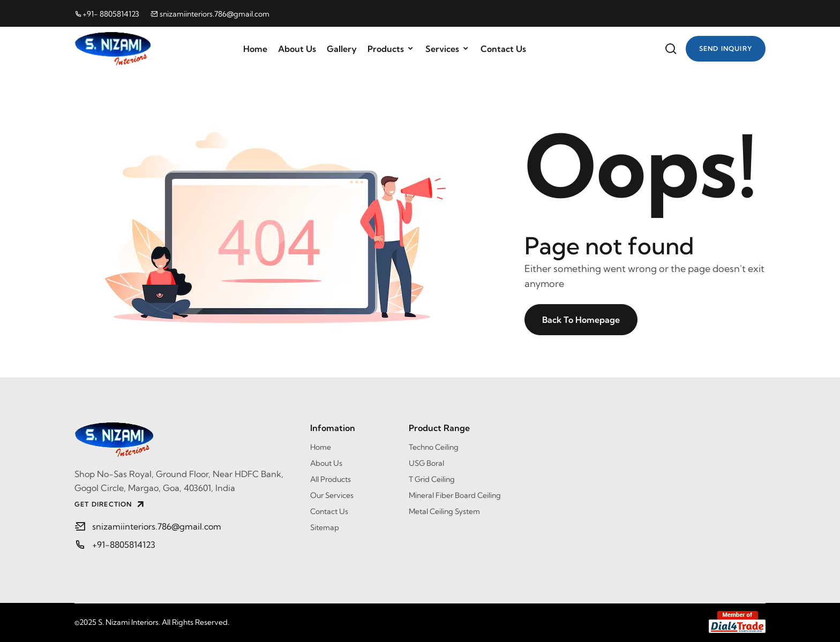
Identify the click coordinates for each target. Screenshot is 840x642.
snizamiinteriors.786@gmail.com (210, 14)
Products (391, 49)
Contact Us (503, 49)
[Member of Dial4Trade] (737, 622)
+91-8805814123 (124, 545)
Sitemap (325, 527)
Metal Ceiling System (444, 511)
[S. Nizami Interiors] (184, 440)
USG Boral (426, 463)
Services (448, 49)
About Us (297, 49)
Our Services (332, 495)
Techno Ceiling (434, 447)
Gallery (342, 49)
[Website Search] (671, 49)
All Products (331, 479)
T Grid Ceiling (432, 479)
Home (255, 49)
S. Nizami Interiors (128, 622)
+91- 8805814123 (107, 14)
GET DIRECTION (110, 504)
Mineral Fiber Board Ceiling (455, 495)
